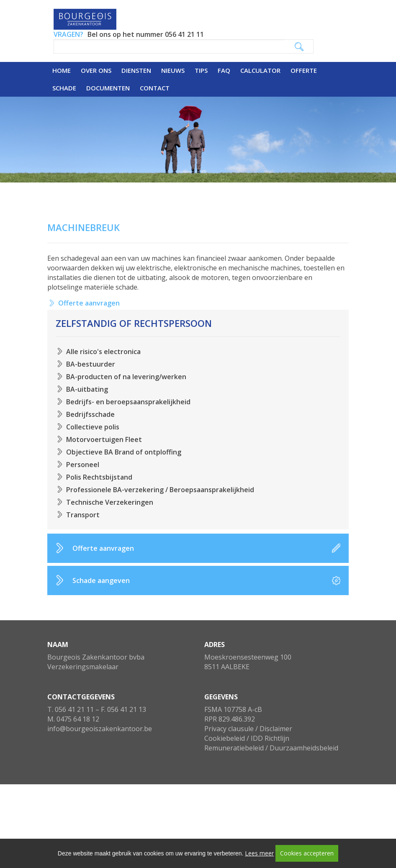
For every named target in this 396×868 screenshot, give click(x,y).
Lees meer (259, 853)
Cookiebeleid (225, 738)
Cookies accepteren (307, 853)
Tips (201, 70)
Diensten (136, 70)
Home (62, 70)
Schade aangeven (101, 580)
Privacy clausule (229, 729)
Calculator (260, 70)
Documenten (108, 88)
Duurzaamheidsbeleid (304, 748)
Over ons (96, 70)
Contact (155, 88)
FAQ (224, 70)
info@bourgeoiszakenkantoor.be (100, 729)
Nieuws (173, 70)
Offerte (304, 70)
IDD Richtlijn (270, 738)
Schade (64, 88)
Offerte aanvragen (89, 303)
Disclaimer (276, 729)
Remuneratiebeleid (234, 748)
